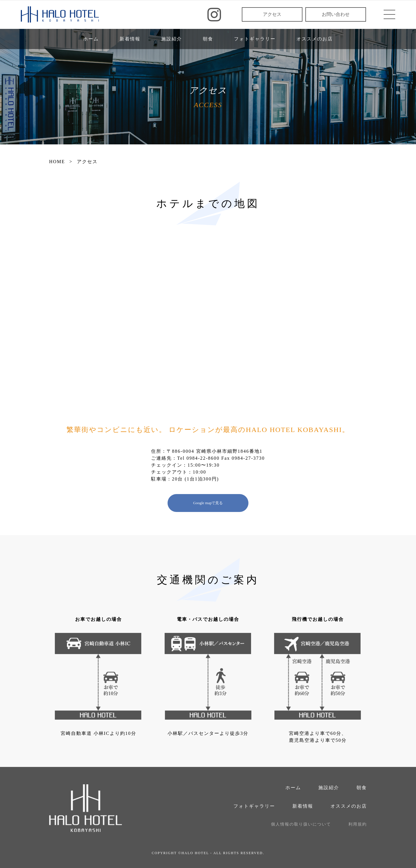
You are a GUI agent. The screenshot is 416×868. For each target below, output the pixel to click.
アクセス (272, 14)
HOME (57, 162)
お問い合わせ (336, 14)
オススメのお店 (315, 39)
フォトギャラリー (255, 39)
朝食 (208, 39)
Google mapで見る (208, 503)
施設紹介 (172, 39)
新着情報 (130, 39)
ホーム (91, 39)
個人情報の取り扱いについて (301, 824)
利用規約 (358, 824)
